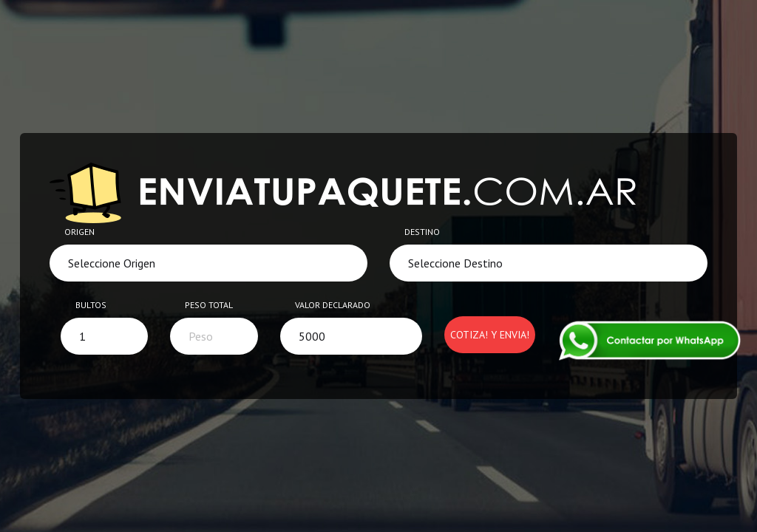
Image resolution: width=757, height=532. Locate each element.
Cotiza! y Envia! (490, 335)
